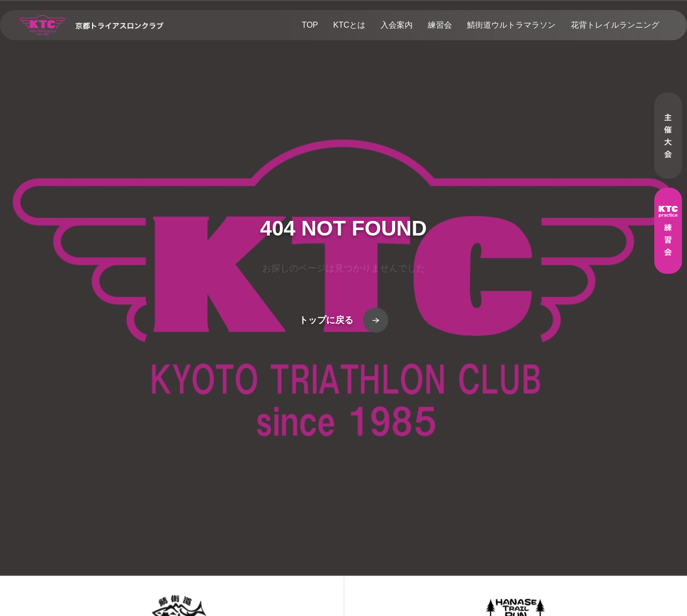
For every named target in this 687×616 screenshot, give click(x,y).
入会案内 (397, 25)
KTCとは (349, 25)
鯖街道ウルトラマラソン (511, 25)
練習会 (440, 25)
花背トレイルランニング (615, 25)
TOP (310, 25)
